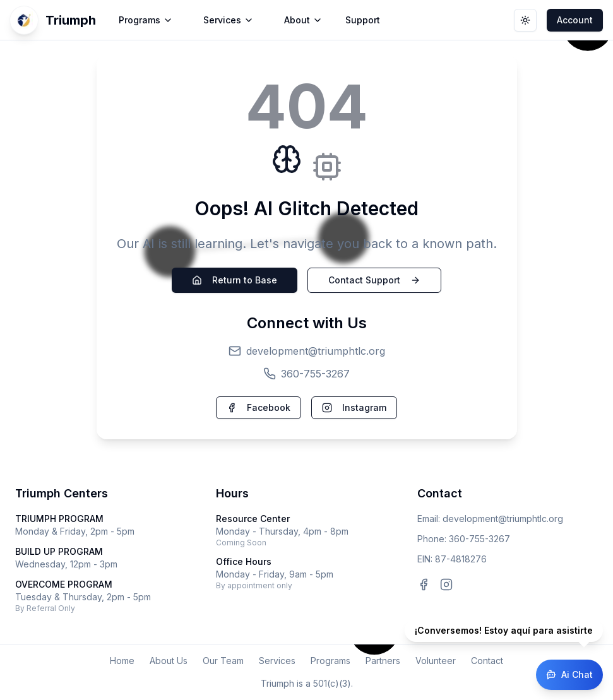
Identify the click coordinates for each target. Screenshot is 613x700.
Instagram (354, 407)
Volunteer (436, 661)
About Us (169, 661)
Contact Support (374, 280)
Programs (330, 661)
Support (363, 20)
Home (122, 661)
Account (575, 20)
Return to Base (235, 280)
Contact (487, 661)
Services (277, 661)
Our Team (223, 661)
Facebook (259, 407)
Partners (383, 661)
